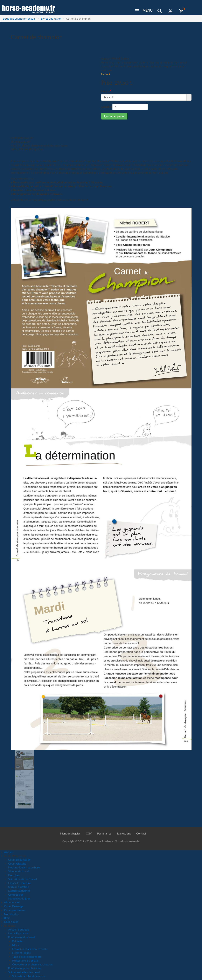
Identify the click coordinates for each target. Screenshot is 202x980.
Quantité (106, 107)
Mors (15, 945)
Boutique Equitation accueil (20, 19)
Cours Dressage (14, 906)
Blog (7, 918)
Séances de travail (19, 871)
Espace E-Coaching (20, 883)
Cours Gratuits (17, 863)
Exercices (14, 875)
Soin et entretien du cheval (24, 972)
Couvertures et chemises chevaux (32, 964)
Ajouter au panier (114, 116)
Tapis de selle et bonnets (27, 957)
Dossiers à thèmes (19, 891)
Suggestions (124, 833)
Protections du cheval (25, 961)
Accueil (9, 852)
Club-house (11, 922)
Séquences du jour (19, 898)
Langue (105, 91)
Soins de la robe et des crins (29, 976)
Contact (141, 833)
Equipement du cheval (21, 937)
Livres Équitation (51, 19)
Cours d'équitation (19, 860)
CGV (89, 833)
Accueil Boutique (19, 929)
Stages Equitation (19, 887)
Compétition (16, 895)
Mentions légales (70, 833)
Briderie (17, 941)
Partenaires (104, 833)
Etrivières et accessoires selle (30, 949)
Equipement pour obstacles (25, 968)
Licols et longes (21, 953)
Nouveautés (11, 914)
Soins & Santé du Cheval (23, 879)
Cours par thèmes (15, 910)
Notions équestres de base (24, 867)
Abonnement (12, 902)
